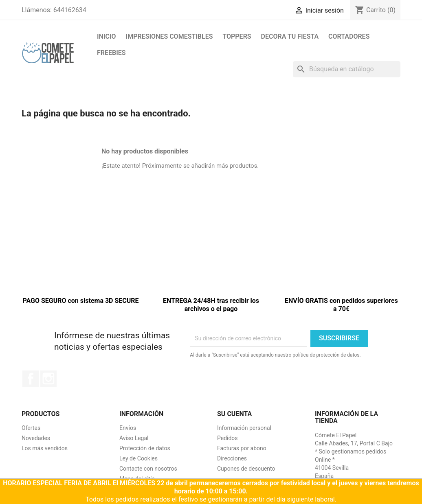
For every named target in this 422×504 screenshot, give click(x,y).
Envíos (128, 428)
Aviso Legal (134, 438)
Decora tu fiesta (290, 36)
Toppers (237, 36)
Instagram (48, 379)
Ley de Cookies (138, 458)
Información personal (244, 428)
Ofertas (31, 428)
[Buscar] (347, 69)
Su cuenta (234, 414)
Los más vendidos (45, 448)
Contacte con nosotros (148, 469)
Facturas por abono (242, 448)
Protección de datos (145, 448)
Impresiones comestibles (169, 36)
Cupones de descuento (246, 469)
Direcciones (232, 458)
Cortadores (349, 36)
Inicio (107, 36)
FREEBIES (111, 53)
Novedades (36, 438)
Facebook (31, 379)
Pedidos (227, 438)
